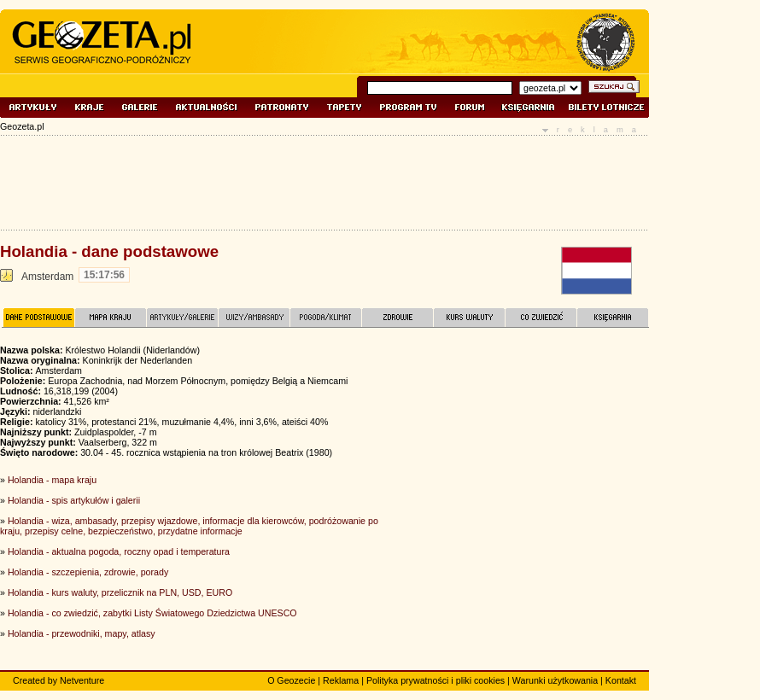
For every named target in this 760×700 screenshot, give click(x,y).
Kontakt (621, 680)
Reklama (341, 680)
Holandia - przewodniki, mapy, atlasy (82, 633)
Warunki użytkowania (555, 680)
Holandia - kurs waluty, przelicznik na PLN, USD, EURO (120, 592)
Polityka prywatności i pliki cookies (436, 680)
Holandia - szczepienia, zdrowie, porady (88, 572)
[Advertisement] (521, 460)
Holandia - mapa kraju (52, 480)
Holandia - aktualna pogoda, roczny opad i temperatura (119, 551)
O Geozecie (291, 680)
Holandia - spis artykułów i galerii (74, 500)
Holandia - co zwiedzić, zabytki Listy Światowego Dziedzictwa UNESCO (152, 613)
